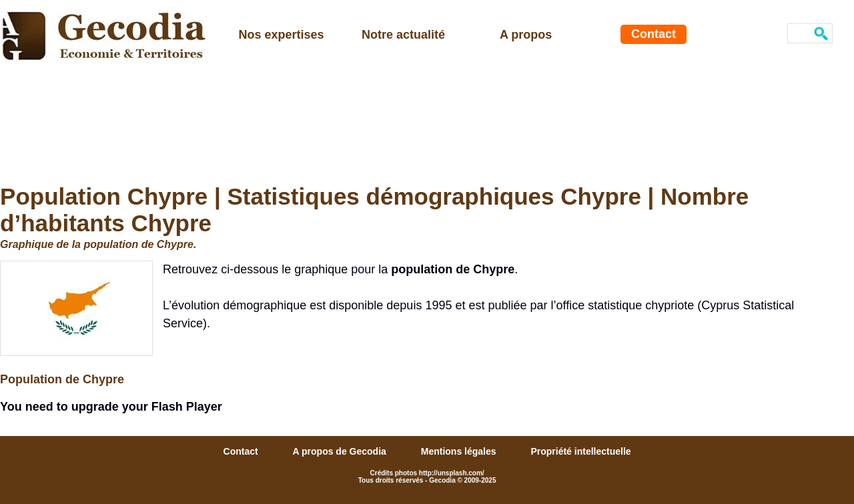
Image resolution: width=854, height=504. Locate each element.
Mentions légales (460, 451)
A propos (526, 35)
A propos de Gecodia (341, 451)
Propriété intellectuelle (580, 451)
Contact (654, 34)
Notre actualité (403, 35)
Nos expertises (282, 35)
